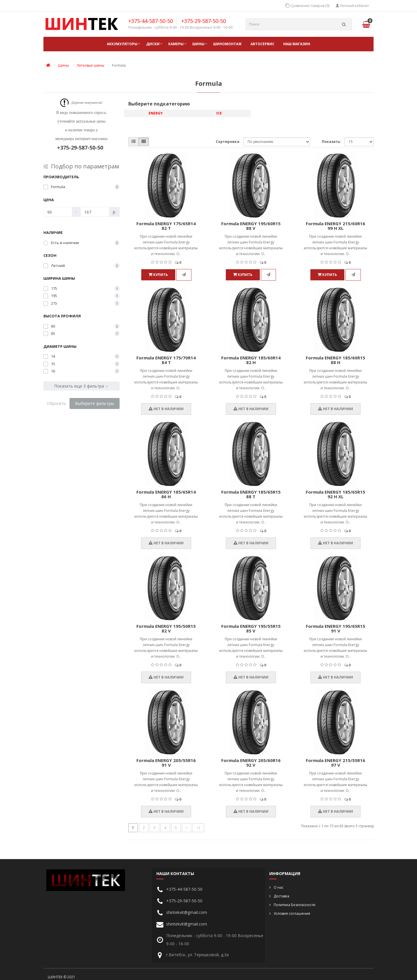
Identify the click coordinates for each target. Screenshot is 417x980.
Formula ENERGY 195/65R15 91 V (335, 629)
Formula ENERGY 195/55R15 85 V (251, 629)
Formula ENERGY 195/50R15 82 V (166, 629)
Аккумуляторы (122, 44)
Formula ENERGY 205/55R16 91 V (166, 763)
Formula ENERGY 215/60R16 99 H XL (335, 226)
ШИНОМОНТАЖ (227, 44)
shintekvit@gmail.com (187, 912)
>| (198, 828)
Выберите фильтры (94, 403)
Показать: (332, 142)
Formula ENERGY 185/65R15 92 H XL (335, 494)
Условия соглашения (292, 913)
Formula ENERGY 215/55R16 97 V (335, 763)
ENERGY (156, 113)
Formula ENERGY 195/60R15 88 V (251, 226)
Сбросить (56, 403)
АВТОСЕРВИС (263, 44)
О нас (279, 887)
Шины (198, 44)
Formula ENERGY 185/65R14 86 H (166, 494)
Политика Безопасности (295, 905)
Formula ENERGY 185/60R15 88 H (335, 360)
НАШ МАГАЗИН (297, 44)
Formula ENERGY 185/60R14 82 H (251, 360)
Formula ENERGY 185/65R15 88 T (251, 494)
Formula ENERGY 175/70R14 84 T (166, 360)
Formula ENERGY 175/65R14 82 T (166, 226)
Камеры (176, 44)
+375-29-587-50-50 (204, 21)
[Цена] (58, 212)
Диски (153, 44)
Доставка (281, 896)
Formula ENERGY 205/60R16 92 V (251, 763)
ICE (219, 113)
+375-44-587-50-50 (151, 21)
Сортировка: (228, 142)
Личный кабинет (352, 6)
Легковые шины (90, 65)
